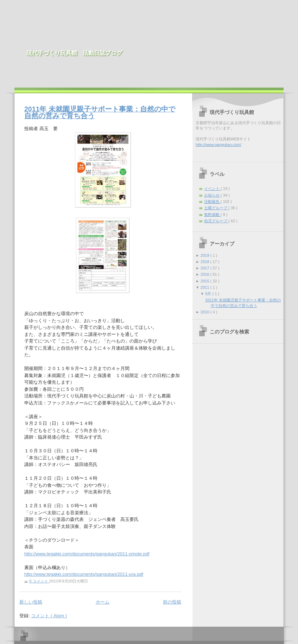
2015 (205, 281)
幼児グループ (216, 221)
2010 (205, 312)
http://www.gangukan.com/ (218, 145)
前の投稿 (172, 602)
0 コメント (39, 581)
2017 (205, 268)
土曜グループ (216, 208)
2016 (205, 274)
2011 (205, 287)
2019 (205, 255)
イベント (212, 189)
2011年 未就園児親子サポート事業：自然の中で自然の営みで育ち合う (100, 113)
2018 (205, 262)
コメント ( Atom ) (49, 616)
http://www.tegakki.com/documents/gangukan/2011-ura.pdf (84, 574)
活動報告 (212, 202)
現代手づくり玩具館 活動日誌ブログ (74, 53)
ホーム (103, 602)
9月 (209, 294)
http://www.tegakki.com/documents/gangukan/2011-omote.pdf (87, 554)
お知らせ (212, 195)
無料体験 (212, 215)
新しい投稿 (31, 602)
